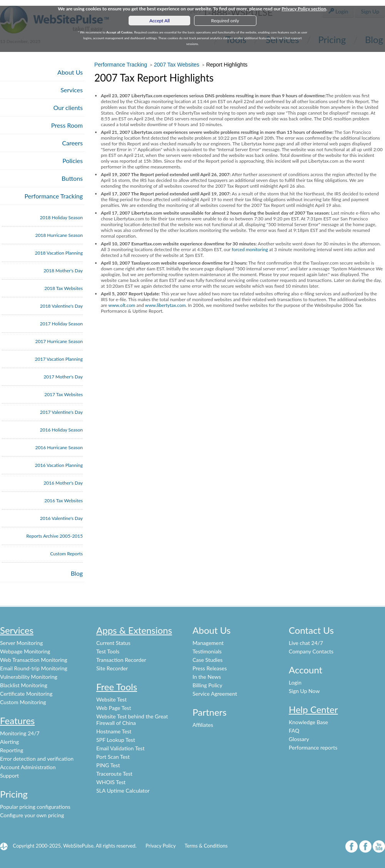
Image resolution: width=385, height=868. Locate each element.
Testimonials (207, 651)
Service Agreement (215, 694)
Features (17, 721)
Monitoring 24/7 (20, 733)
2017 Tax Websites (64, 394)
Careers (72, 143)
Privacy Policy (161, 846)
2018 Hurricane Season (59, 235)
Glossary (299, 739)
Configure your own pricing (32, 815)
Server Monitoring (21, 643)
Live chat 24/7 (306, 643)
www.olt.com (122, 305)
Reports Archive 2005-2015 (54, 536)
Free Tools (117, 687)
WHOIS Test (111, 782)
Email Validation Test (120, 748)
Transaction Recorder (121, 660)
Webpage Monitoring (25, 651)
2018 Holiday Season (61, 217)
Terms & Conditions (206, 846)
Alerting (9, 742)
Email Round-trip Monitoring (34, 668)
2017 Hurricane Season (59, 341)
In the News (207, 677)
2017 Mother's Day (63, 377)
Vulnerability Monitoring (29, 677)
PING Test (108, 765)
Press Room (67, 125)
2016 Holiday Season (61, 430)
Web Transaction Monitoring (34, 660)
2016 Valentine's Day (61, 518)
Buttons (72, 178)
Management (208, 643)
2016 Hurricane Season (59, 447)
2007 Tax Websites (177, 65)
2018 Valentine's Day (61, 306)
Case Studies (208, 660)
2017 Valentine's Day (61, 412)
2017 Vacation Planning (59, 359)
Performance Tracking (54, 196)
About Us (70, 72)
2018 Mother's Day (63, 271)
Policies (73, 161)
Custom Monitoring (23, 702)
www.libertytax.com (165, 305)
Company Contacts (311, 651)
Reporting (12, 750)
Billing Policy (207, 685)
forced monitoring (250, 249)
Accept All (160, 21)
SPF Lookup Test (116, 740)
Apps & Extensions (134, 630)
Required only (225, 21)
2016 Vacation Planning (59, 465)
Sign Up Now (304, 691)
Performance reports (313, 747)
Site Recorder (112, 668)
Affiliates (203, 725)
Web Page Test (114, 708)
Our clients (68, 107)
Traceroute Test (114, 774)
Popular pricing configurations (35, 807)
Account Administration (28, 767)
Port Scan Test (113, 757)
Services (72, 90)
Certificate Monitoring (26, 694)
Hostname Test (114, 731)
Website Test (111, 699)
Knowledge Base (308, 722)
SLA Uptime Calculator (123, 791)
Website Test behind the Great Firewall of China (132, 720)
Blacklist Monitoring (24, 685)
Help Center (313, 709)
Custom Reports (66, 554)
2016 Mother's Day (63, 483)
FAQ (294, 731)
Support (9, 776)
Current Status (113, 643)
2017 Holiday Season (61, 324)
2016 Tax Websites (64, 501)
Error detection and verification (37, 759)
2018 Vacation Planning (59, 253)
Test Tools (108, 651)
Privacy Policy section (304, 9)
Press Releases (210, 668)
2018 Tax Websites (64, 288)
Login (295, 682)
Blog (77, 573)
